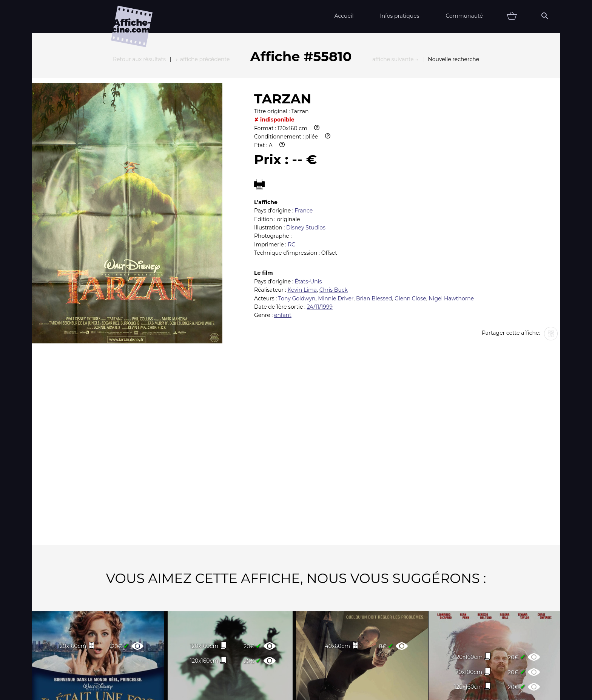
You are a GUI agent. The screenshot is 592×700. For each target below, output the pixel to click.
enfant (283, 232)
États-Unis (308, 198)
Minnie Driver (336, 215)
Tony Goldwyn (297, 215)
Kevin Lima (302, 207)
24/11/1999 (320, 224)
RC (291, 162)
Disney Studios (306, 145)
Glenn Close (410, 215)
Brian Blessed (374, 215)
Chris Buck (334, 207)
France (304, 128)
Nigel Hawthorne (451, 215)
